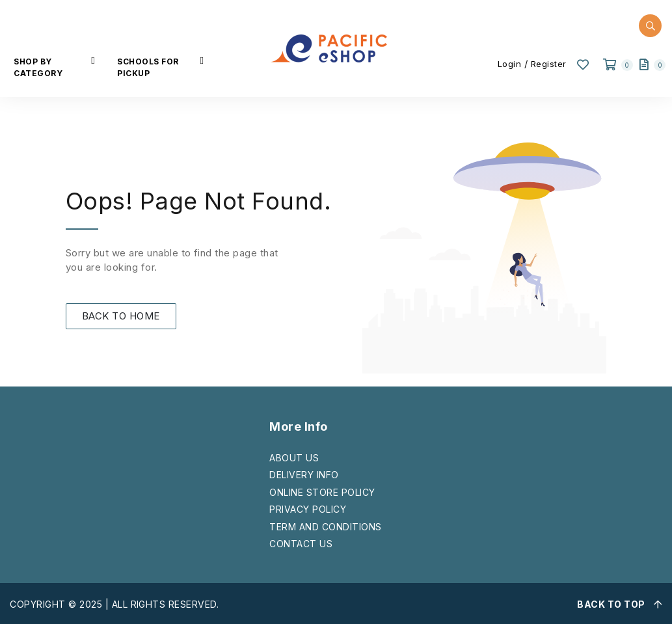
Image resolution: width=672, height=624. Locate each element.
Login (510, 64)
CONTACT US (301, 544)
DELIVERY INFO (304, 475)
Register (549, 64)
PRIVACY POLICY (308, 509)
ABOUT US (294, 458)
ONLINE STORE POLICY (322, 492)
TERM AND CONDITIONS (325, 527)
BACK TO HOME (121, 316)
